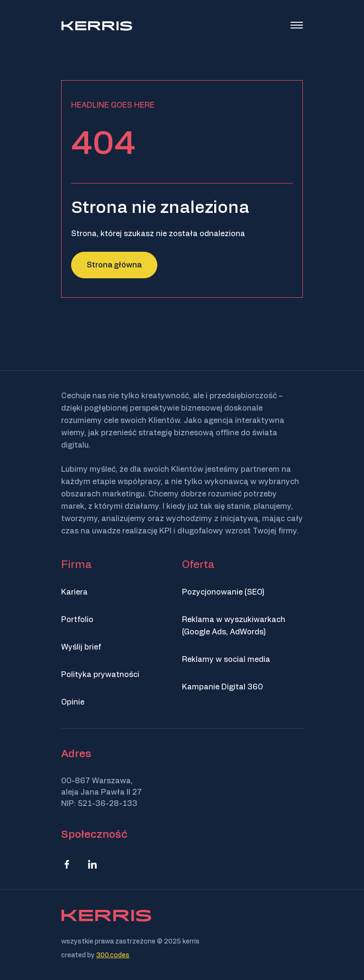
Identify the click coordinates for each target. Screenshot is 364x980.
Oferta (198, 565)
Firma (76, 565)
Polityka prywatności (100, 675)
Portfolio (77, 620)
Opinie (73, 702)
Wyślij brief (81, 647)
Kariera (74, 592)
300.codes (113, 955)
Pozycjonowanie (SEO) (223, 592)
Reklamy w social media (226, 659)
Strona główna (114, 265)
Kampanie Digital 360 (223, 687)
